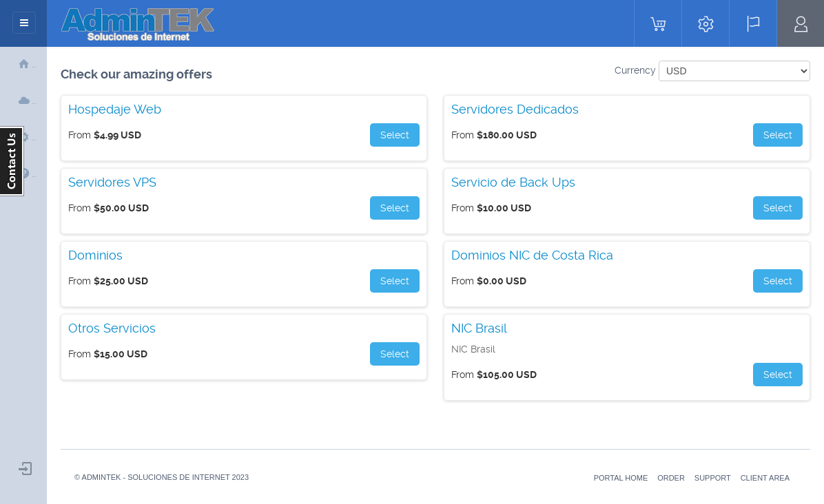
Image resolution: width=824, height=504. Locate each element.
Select (395, 135)
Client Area (765, 478)
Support (713, 478)
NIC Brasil (479, 328)
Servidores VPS (112, 182)
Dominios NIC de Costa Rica (532, 255)
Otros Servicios (112, 328)
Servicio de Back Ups (513, 182)
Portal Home (621, 478)
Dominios (95, 255)
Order (671, 478)
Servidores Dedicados (515, 109)
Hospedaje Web (115, 109)
